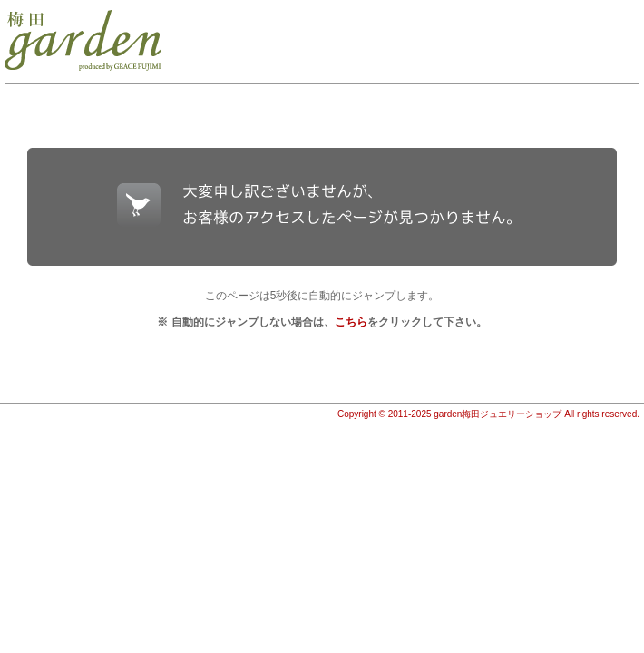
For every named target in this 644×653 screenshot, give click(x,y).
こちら (351, 322)
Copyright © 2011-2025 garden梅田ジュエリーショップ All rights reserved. (488, 414)
